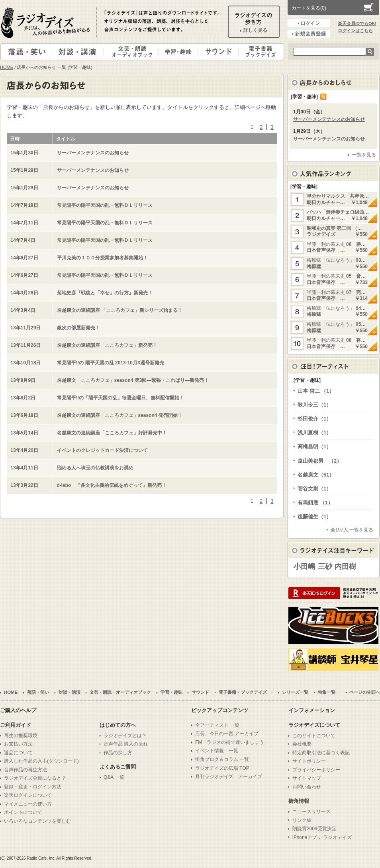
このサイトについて (314, 736)
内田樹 (345, 566)
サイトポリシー (309, 761)
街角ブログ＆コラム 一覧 (222, 759)
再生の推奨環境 (21, 736)
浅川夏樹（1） (314, 433)
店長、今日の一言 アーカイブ (227, 734)
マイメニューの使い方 (28, 804)
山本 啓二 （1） (316, 391)
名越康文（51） (316, 475)
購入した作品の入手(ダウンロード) (41, 761)
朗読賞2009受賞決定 (314, 829)
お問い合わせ (307, 787)
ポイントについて (23, 812)
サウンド (216, 52)
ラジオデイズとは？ (125, 736)
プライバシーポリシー (316, 770)
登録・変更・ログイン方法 (33, 787)
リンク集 (302, 820)
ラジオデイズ (47, 23)
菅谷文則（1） (314, 489)
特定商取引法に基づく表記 (321, 753)
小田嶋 (304, 566)
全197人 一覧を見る (352, 530)
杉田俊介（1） (314, 419)
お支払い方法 (18, 744)
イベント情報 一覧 (217, 751)
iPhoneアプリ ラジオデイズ (322, 837)
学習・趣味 (179, 52)
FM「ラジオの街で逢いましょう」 (232, 742)
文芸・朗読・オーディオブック (135, 52)
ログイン (309, 23)
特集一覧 (327, 692)
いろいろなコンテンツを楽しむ (37, 821)
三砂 (325, 566)
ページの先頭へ (365, 692)
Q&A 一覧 (114, 777)
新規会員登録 (309, 34)
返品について (18, 753)
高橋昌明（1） (314, 447)
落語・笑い (26, 52)
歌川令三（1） (314, 405)
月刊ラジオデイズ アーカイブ (229, 777)
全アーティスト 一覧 (217, 725)
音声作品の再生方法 (25, 770)
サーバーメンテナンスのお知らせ (329, 119)
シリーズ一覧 (295, 692)
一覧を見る (364, 155)
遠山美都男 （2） (320, 461)
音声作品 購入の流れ (126, 744)
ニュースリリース (311, 812)
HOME (7, 67)
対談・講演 (79, 52)
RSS (323, 97)
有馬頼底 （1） (315, 503)
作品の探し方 (118, 753)
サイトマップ (307, 778)
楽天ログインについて (28, 795)
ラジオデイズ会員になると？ (35, 778)
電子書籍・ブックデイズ (260, 52)
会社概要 (302, 744)
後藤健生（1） (314, 517)
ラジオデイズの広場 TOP (222, 768)
